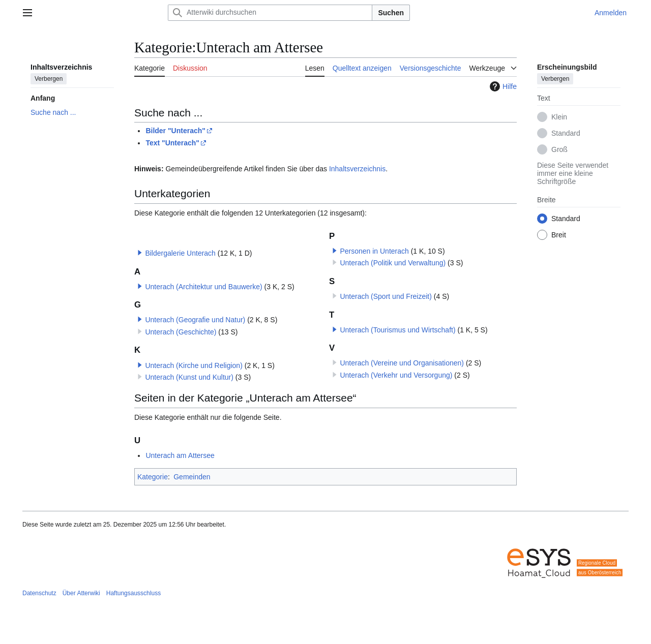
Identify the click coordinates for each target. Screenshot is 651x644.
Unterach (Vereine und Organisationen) (402, 363)
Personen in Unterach (374, 251)
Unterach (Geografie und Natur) (195, 320)
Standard (566, 133)
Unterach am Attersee (180, 455)
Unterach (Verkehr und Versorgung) (396, 375)
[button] (140, 253)
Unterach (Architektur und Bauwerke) (203, 287)
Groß (559, 149)
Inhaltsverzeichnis (357, 169)
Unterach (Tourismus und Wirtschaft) (397, 330)
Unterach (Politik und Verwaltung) (393, 263)
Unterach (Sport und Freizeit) (386, 296)
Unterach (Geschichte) (181, 332)
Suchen (391, 13)
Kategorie (153, 477)
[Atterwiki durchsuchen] (270, 13)
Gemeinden (192, 477)
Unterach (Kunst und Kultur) (189, 377)
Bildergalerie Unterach (180, 253)
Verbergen (49, 79)
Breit (559, 235)
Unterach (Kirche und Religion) (194, 365)
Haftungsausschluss (134, 593)
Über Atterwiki (81, 593)
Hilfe (502, 86)
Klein (559, 117)
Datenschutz (39, 593)
